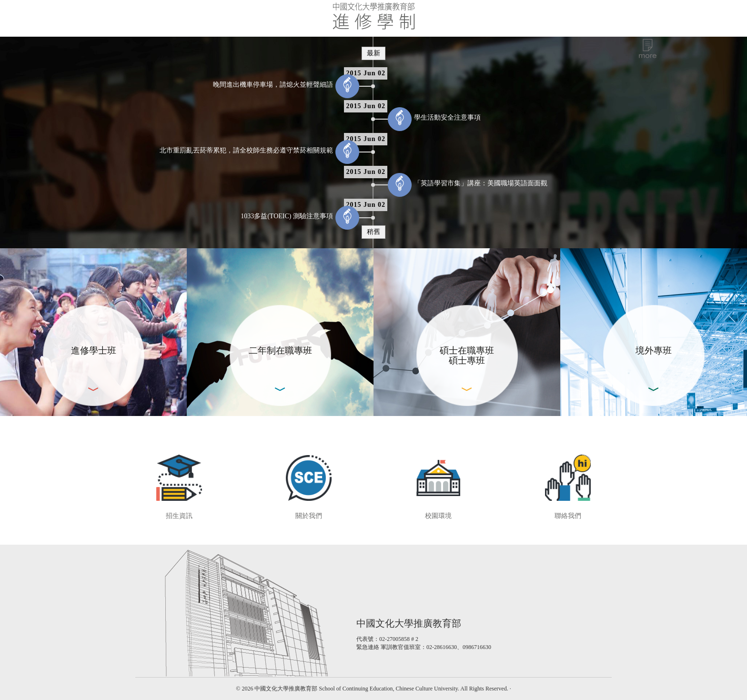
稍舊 (373, 232)
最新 (373, 53)
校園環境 (438, 516)
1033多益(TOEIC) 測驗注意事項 (287, 216)
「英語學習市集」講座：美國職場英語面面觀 (481, 183)
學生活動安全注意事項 (447, 117)
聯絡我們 (568, 516)
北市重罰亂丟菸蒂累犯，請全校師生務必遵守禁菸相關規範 (246, 150)
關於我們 (309, 516)
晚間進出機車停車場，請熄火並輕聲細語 (273, 85)
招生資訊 (179, 516)
